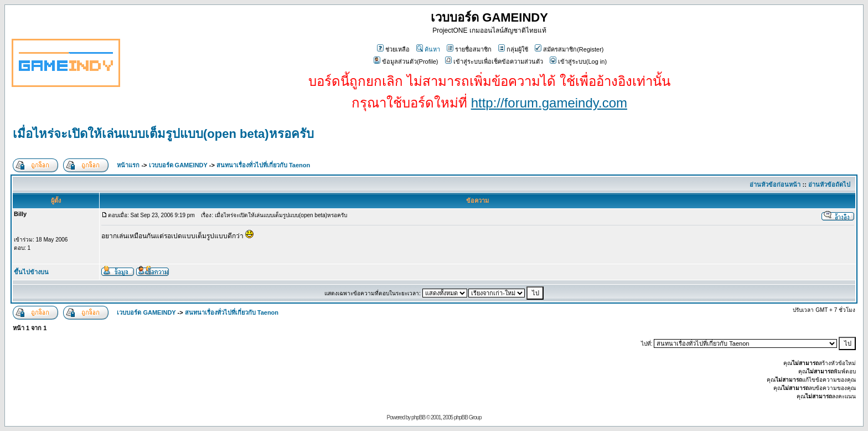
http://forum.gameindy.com (549, 103)
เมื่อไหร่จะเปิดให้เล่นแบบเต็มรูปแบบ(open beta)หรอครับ (163, 134)
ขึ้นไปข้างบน (31, 272)
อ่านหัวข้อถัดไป (829, 184)
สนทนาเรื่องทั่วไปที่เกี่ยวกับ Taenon (263, 165)
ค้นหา (428, 49)
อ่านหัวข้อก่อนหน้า (775, 184)
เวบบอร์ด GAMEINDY (178, 165)
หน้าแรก (128, 165)
